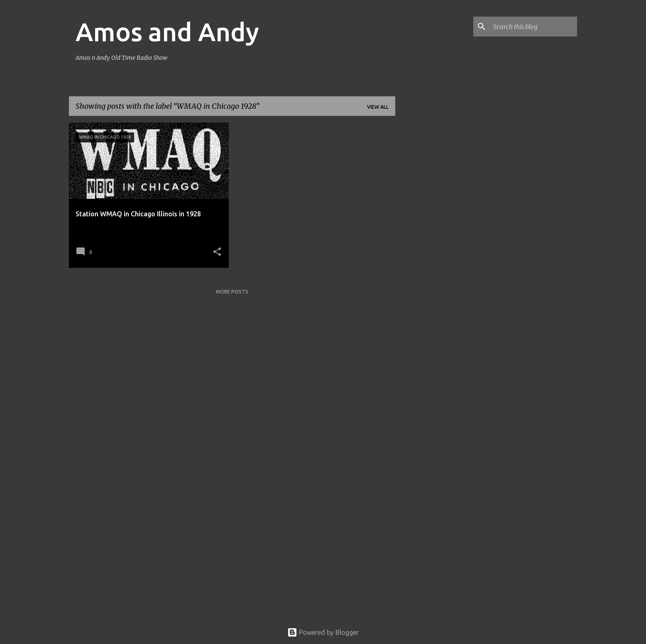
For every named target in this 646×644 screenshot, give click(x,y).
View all (378, 107)
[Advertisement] (428, 247)
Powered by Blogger (323, 632)
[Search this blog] (533, 27)
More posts (232, 292)
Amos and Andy (167, 32)
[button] (217, 252)
